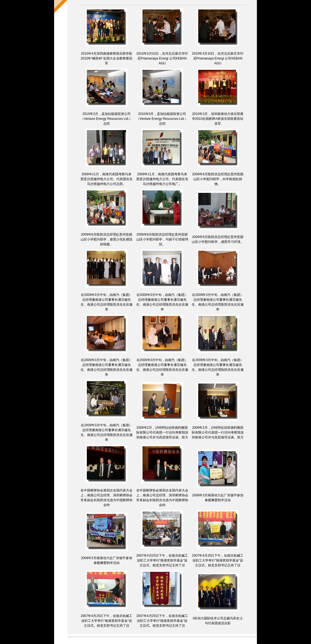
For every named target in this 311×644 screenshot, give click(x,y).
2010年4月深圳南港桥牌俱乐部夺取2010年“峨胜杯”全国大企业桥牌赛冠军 (107, 58)
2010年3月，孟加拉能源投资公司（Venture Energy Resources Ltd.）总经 (106, 119)
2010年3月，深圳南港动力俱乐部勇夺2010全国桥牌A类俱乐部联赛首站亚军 (218, 119)
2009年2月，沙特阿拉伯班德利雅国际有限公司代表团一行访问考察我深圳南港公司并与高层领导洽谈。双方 (162, 432)
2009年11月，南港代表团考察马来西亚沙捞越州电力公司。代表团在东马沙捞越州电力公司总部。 (107, 179)
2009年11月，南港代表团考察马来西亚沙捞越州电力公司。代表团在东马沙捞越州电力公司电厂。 (162, 179)
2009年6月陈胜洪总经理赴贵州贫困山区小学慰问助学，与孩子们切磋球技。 (162, 239)
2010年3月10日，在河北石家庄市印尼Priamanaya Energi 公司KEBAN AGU (162, 58)
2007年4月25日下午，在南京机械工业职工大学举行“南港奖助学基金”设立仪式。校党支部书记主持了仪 (162, 560)
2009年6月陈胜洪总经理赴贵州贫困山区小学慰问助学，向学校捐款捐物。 (218, 179)
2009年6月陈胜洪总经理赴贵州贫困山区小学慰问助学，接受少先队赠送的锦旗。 (107, 239)
